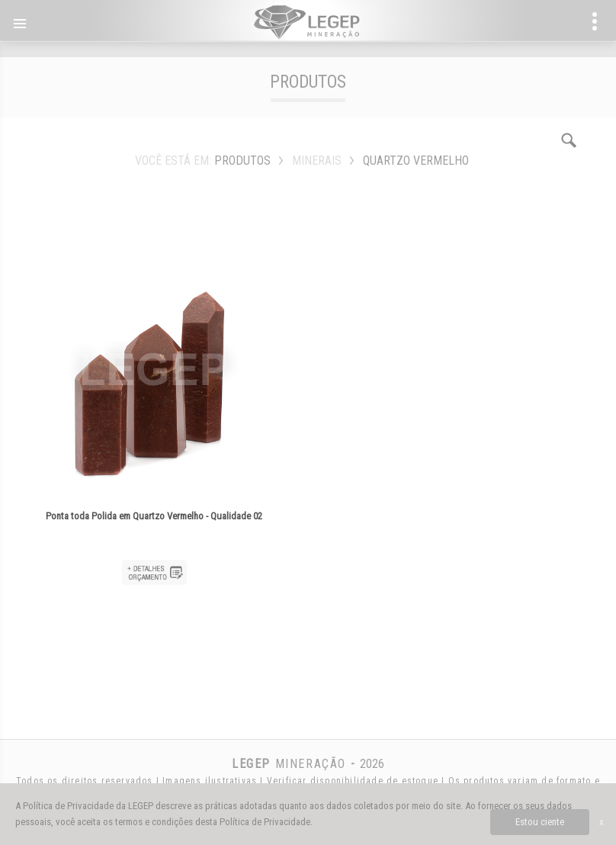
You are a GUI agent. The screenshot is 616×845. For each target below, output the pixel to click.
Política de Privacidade (265, 822)
